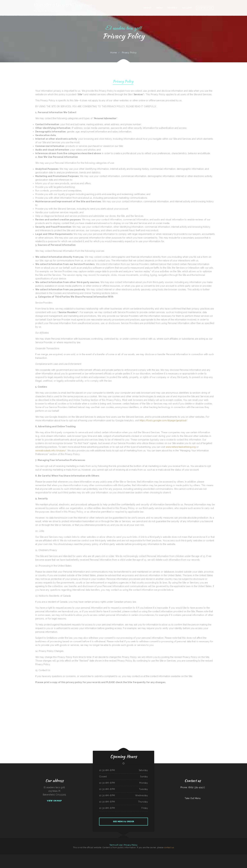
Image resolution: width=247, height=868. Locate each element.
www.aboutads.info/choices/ (51, 451)
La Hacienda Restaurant (205, 856)
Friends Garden (116, 856)
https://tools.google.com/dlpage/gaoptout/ (163, 420)
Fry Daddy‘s (209, 856)
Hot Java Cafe (106, 856)
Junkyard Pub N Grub (235, 856)
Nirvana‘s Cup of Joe (200, 856)
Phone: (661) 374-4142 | (193, 787)
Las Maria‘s (185, 856)
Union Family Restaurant (77, 856)
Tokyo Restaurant (72, 856)
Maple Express (158, 856)
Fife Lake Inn (239, 856)
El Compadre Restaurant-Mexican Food (133, 856)
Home (113, 53)
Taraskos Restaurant (102, 856)
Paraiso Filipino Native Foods (126, 856)
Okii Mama (172, 856)
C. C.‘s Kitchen (217, 856)
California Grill (98, 856)
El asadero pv (10, 856)
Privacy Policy (123, 82)
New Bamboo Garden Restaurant (111, 856)
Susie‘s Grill (231, 856)
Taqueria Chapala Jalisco (35, 856)
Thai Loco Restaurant (181, 856)
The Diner (1, 856)
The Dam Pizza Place (150, 856)
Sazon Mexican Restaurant (56, 856)
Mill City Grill (86, 856)
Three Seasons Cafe (191, 856)
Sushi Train (187, 856)
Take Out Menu (193, 798)
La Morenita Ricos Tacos (126, 860)
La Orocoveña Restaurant (121, 856)
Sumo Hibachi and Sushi (166, 856)
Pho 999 (170, 856)
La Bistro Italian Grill (20, 856)
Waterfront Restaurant (40, 856)
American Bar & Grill (82, 856)
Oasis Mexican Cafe (161, 856)
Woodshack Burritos (243, 856)
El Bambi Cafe (89, 856)
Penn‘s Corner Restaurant (15, 856)
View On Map (54, 801)
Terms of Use (116, 845)
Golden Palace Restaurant (221, 856)
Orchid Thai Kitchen (154, 856)
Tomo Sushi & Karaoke (60, 856)
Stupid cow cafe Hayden (213, 856)
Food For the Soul (65, 856)
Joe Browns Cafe (69, 856)
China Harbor (7, 856)
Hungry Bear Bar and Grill (94, 856)
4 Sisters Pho (4, 856)
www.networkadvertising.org (181, 447)
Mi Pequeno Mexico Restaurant (227, 856)
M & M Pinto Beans (145, 856)
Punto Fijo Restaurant (45, 856)
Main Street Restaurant (50, 856)
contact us (169, 847)
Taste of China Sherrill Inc (120, 860)
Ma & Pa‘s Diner (130, 860)
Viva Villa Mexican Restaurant (140, 856)
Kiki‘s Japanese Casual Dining (25, 856)
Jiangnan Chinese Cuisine (195, 856)
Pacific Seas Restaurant (30, 856)
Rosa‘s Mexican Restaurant (176, 856)
